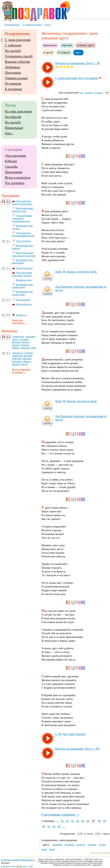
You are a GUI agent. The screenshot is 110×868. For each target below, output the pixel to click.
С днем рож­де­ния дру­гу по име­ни (77, 78)
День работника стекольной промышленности (22, 218)
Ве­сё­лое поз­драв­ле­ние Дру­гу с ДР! (77, 749)
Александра (18, 336)
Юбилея (11, 161)
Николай (25, 348)
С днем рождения (18, 40)
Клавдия (25, 345)
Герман (16, 345)
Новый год (21, 315)
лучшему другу (86, 45)
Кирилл (27, 361)
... (58, 821)
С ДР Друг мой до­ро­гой (70, 734)
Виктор (26, 342)
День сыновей (23, 300)
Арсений (24, 339)
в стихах (98, 93)
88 (99, 821)
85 (83, 821)
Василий (16, 342)
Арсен (15, 339)
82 (68, 821)
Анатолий (30, 336)
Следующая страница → (61, 814)
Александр (17, 353)
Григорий (17, 358)
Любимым (13, 67)
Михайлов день (24, 280)
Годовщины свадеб (19, 56)
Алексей (28, 353)
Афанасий (17, 356)
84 (78, 821)
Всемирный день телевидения (22, 293)
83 (73, 821)
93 (59, 826)
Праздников (14, 172)
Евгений (27, 358)
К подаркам (13, 89)
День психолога (24, 304)
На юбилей (13, 117)
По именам (13, 84)
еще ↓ (78, 52)
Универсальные (16, 78)
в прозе (89, 93)
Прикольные (14, 128)
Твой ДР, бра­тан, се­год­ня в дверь (76, 272)
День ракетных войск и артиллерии (22, 203)
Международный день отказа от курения (24, 254)
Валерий (28, 356)
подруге (81, 845)
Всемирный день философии (22, 261)
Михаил (16, 364)
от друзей (48, 53)
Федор (25, 364)
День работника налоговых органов (22, 274)
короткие (67, 45)
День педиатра (23, 241)
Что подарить (15, 183)
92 (54, 826)
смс (82, 93)
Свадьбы (11, 167)
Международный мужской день (23, 210)
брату (52, 849)
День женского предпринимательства (23, 234)
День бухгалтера (24, 268)
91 (49, 826)
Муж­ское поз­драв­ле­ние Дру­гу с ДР (77, 63)
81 (62, 821)
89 (105, 821)
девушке (92, 845)
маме (44, 849)
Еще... (9, 133)
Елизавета (17, 361)
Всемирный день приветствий (22, 286)
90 (44, 826)
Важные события (17, 62)
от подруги (64, 52)
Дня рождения (15, 156)
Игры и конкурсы (18, 178)
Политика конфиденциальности (18, 860)
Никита (16, 348)
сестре (102, 845)
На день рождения (18, 111)
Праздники (13, 73)
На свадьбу (13, 51)
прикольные (50, 45)
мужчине (69, 845)
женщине (57, 845)
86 (88, 821)
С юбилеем (13, 45)
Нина (33, 348)
